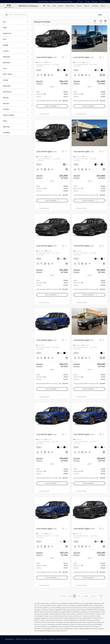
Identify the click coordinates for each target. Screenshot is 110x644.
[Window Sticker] (67, 75)
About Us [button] (87, 6)
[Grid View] (100, 22)
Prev (70, 596)
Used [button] (54, 6)
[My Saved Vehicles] (102, 2)
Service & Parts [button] (70, 6)
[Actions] (66, 57)
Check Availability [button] (51, 106)
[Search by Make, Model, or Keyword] (53, 15)
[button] (68, 39)
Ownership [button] (95, 6)
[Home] (44, 6)
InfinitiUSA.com (84, 639)
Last (94, 596)
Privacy (103, 6)
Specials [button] (61, 6)
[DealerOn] (10, 639)
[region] (52, 96)
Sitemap (71, 639)
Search (100, 15)
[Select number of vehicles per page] (102, 597)
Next (87, 596)
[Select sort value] (95, 22)
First (63, 596)
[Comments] (101, 75)
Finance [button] (79, 6)
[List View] (105, 22)
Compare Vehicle (44, 114)
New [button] (49, 6)
